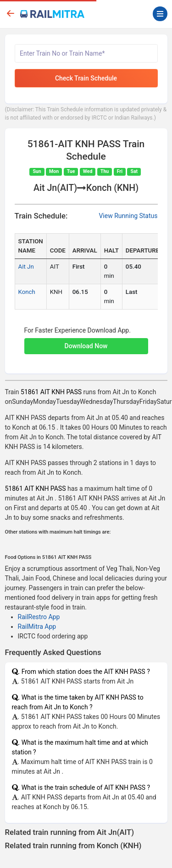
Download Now (86, 346)
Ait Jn (26, 267)
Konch (27, 292)
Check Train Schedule (86, 78)
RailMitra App (37, 627)
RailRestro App (39, 617)
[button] (86, 341)
